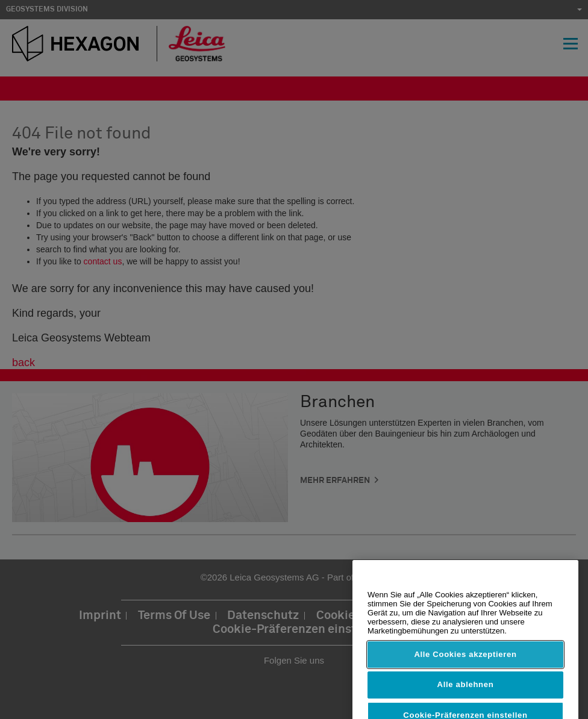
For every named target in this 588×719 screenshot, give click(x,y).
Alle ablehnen (466, 693)
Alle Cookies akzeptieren (465, 663)
